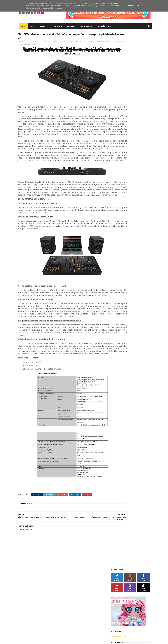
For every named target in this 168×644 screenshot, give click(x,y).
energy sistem (117, 232)
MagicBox (138, 180)
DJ (58, 43)
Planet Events (143, 188)
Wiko (142, 214)
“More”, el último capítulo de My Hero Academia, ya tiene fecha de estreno (135, 609)
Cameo (146, 167)
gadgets (76, 43)
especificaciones (66, 43)
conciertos (128, 223)
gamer (138, 232)
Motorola (141, 184)
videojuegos (133, 240)
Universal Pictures (118, 214)
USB (54, 45)
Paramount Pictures (127, 188)
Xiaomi (114, 219)
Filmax (135, 171)
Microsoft (131, 184)
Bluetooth (46, 43)
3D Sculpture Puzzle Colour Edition (124, 158)
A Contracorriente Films (120, 163)
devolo (135, 227)
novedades (84, 43)
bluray (131, 219)
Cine (31, 26)
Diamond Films (124, 171)
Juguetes (70, 26)
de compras (125, 227)
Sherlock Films (123, 193)
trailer (114, 240)
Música (42, 26)
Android (115, 167)
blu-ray (123, 219)
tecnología (48, 45)
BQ (122, 167)
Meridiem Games (118, 184)
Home (22, 26)
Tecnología (56, 26)
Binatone (129, 167)
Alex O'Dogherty (138, 163)
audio (40, 43)
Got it (140, 6)
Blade (138, 167)
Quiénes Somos (85, 26)
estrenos (129, 232)
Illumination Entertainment (122, 180)
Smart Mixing (33, 45)
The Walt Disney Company (122, 201)
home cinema (117, 236)
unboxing (123, 240)
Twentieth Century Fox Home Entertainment (128, 210)
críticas (115, 227)
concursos (139, 223)
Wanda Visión (133, 214)
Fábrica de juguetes (119, 176)
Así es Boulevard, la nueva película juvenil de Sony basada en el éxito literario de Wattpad (135, 620)
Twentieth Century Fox (120, 206)
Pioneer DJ (93, 43)
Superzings (144, 197)
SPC (113, 193)
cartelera (139, 219)
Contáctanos (103, 26)
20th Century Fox (118, 154)
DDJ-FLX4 (53, 43)
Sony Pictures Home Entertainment (125, 197)
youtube (144, 240)
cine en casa (116, 223)
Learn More (130, 6)
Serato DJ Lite (22, 45)
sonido (41, 45)
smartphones (130, 236)
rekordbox (101, 43)
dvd (141, 227)
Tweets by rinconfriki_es (120, 100)
